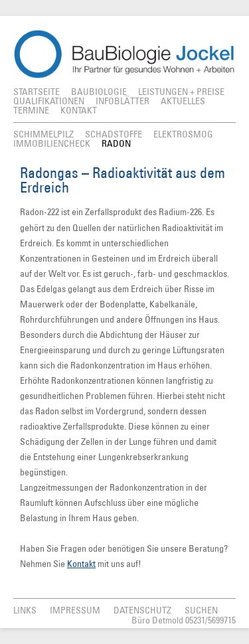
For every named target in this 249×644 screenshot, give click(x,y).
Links (25, 610)
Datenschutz (142, 610)
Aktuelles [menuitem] (183, 101)
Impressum (75, 610)
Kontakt (81, 564)
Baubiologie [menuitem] (99, 92)
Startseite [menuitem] (37, 92)
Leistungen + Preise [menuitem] (181, 92)
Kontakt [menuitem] (79, 110)
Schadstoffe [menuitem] (114, 134)
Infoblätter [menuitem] (123, 101)
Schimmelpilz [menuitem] (43, 134)
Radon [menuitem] (116, 143)
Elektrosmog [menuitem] (183, 134)
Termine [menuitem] (31, 110)
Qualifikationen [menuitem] (49, 101)
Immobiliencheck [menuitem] (52, 143)
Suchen (201, 610)
